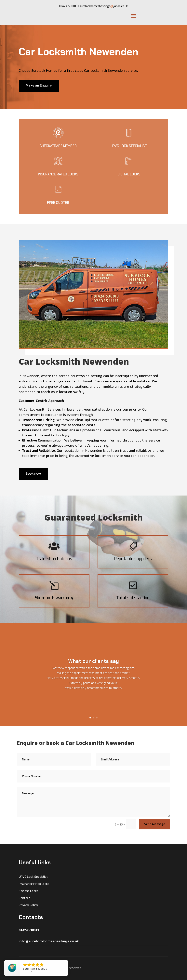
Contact (24, 898)
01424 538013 (68, 6)
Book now (33, 474)
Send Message (155, 824)
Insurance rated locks (34, 884)
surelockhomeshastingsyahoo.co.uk (104, 6)
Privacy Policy (28, 905)
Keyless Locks (28, 891)
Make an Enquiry (39, 85)
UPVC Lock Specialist (33, 877)
